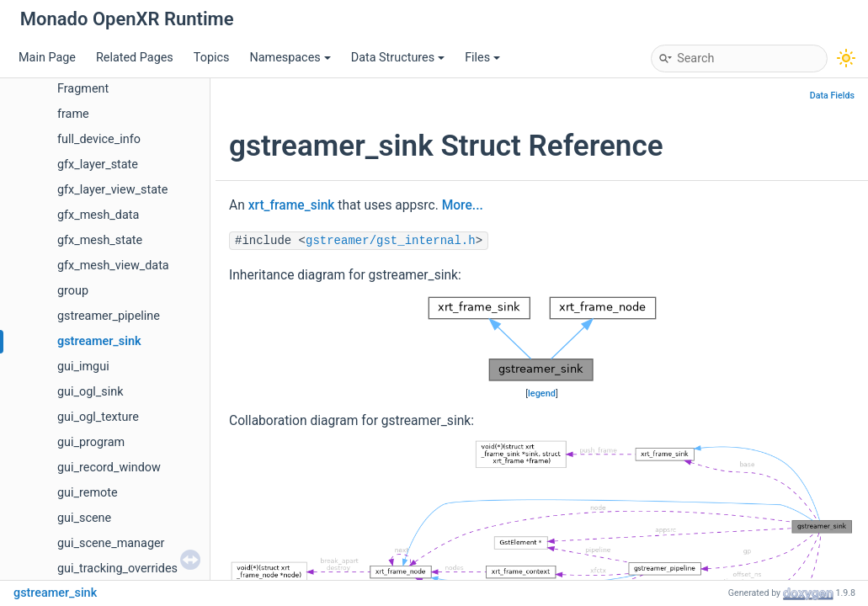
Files (482, 58)
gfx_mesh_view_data (113, 266)
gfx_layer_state (98, 165)
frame (73, 114)
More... (463, 205)
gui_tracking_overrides (117, 569)
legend (542, 393)
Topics (212, 58)
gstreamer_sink (99, 341)
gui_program (91, 442)
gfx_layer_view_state (112, 190)
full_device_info (99, 139)
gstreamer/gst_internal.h (391, 241)
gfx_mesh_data (98, 215)
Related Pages (135, 58)
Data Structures (398, 58)
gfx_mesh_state (100, 240)
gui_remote (88, 493)
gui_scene (84, 518)
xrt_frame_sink (292, 205)
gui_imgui (83, 367)
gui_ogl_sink (90, 392)
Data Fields (832, 96)
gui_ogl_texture (98, 417)
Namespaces (290, 58)
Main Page (47, 58)
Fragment (83, 89)
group (73, 291)
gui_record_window (109, 468)
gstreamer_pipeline (109, 316)
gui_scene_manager (111, 543)
